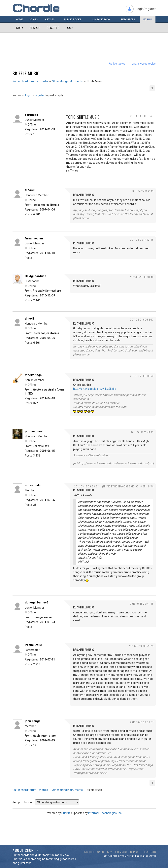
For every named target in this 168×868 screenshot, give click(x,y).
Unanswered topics (144, 64)
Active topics (117, 64)
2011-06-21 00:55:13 (142, 319)
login (28, 95)
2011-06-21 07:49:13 (142, 432)
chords (151, 856)
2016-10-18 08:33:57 (142, 722)
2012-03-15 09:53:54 (86, 486)
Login (70, 28)
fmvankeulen (34, 238)
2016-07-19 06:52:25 (141, 646)
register (40, 95)
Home (19, 19)
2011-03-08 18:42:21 (142, 116)
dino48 (30, 190)
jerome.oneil (34, 431)
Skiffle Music (26, 73)
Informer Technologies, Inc (105, 813)
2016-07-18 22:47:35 (142, 604)
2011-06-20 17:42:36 (142, 240)
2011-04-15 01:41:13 (143, 191)
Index (19, 28)
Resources (128, 19)
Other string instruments (67, 81)
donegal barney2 (37, 602)
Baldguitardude (36, 276)
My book (101, 19)
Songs (34, 19)
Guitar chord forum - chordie (30, 81)
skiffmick (31, 115)
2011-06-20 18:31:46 (142, 277)
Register (53, 28)
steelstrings (33, 375)
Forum (148, 19)
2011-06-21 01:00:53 (142, 376)
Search (35, 28)
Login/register (146, 9)
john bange (33, 721)
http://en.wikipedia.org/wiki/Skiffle (95, 389)
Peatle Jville (33, 645)
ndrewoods (33, 485)
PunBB (66, 813)
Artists (50, 19)
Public (73, 19)
